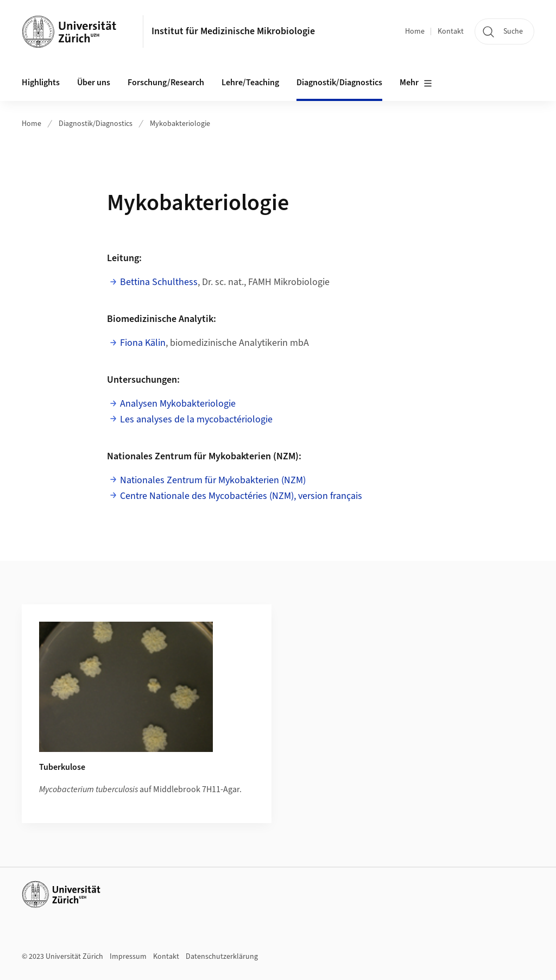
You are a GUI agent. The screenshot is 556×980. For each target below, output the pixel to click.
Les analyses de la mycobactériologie (196, 419)
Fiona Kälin (143, 343)
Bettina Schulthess (159, 282)
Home (415, 31)
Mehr (416, 83)
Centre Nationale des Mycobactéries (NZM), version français (241, 496)
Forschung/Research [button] (166, 83)
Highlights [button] (41, 83)
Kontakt (451, 31)
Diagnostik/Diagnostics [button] (339, 83)
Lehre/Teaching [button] (250, 83)
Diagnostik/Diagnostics (96, 124)
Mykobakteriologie (180, 124)
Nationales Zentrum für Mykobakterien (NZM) (213, 480)
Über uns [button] (94, 83)
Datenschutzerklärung (222, 957)
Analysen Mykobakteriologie (178, 404)
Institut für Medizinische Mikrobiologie (233, 31)
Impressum (128, 957)
